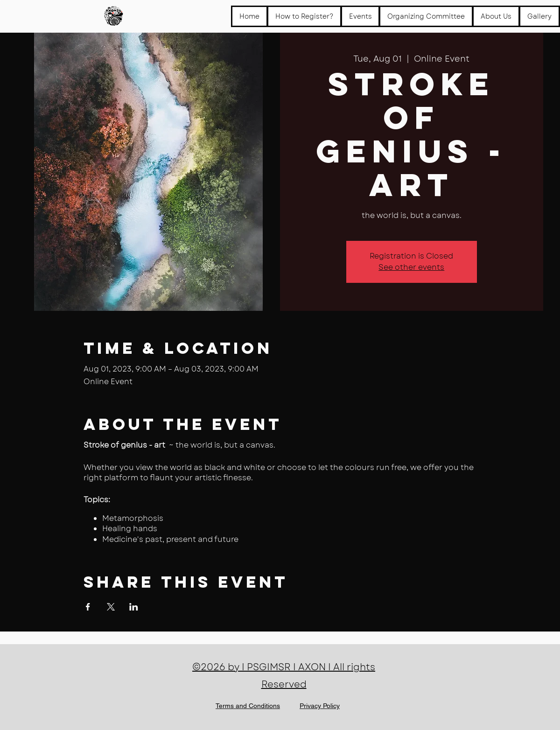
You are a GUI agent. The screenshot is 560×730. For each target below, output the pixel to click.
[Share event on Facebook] (88, 607)
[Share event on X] (111, 607)
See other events (411, 267)
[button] (360, 16)
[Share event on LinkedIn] (134, 607)
